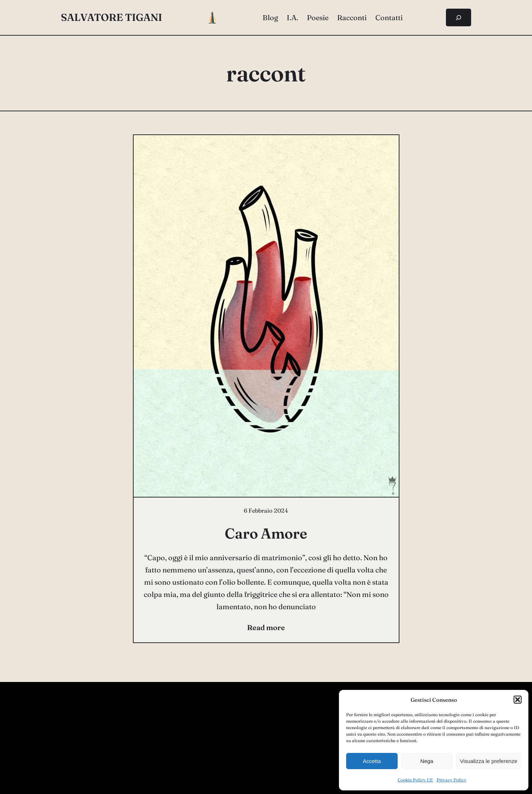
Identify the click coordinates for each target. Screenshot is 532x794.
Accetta (372, 761)
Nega (427, 761)
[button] (518, 700)
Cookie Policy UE (415, 780)
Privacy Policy (451, 780)
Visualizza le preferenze (489, 761)
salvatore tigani (111, 17)
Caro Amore (266, 533)
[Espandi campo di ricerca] (459, 17)
